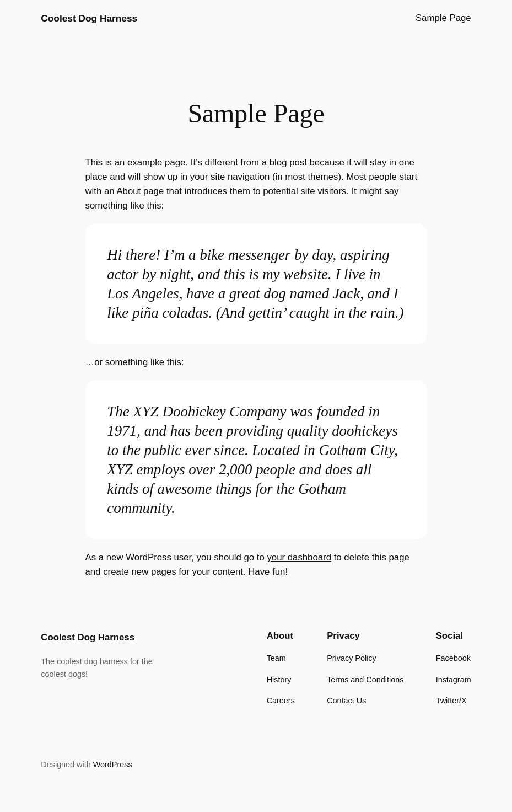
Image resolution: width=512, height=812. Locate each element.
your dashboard (299, 557)
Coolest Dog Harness (89, 18)
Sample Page (443, 18)
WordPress (113, 765)
